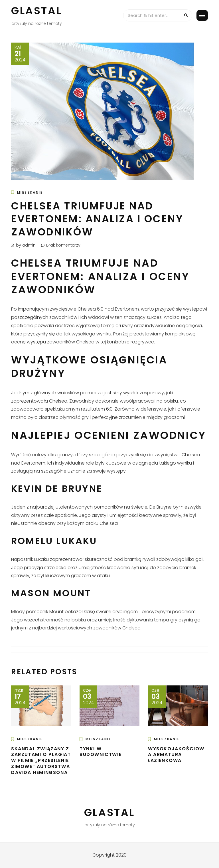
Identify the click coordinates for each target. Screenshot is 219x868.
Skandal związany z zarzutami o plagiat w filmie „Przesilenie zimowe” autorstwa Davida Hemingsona (41, 761)
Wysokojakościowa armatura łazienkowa (176, 755)
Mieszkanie (30, 192)
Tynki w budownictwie (101, 752)
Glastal (36, 11)
